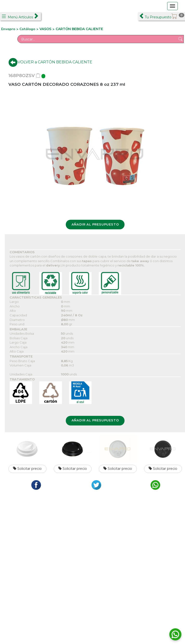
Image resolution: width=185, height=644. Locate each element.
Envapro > (10, 29)
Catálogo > (30, 29)
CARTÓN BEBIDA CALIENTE (79, 29)
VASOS (45, 29)
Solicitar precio (27, 469)
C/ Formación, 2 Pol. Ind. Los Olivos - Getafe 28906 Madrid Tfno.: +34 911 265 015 (47, 542)
